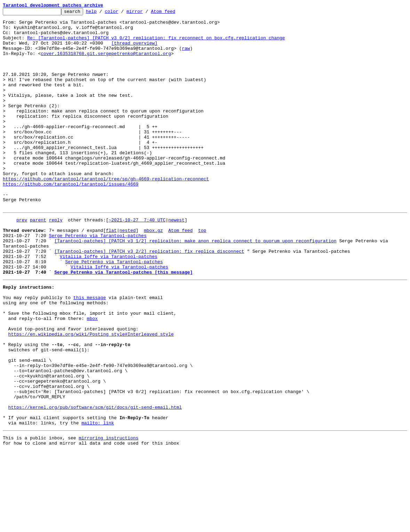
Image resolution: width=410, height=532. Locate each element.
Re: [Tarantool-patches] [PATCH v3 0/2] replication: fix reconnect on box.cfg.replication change (156, 44)
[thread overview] (134, 50)
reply (56, 260)
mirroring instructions (108, 518)
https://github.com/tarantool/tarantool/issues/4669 (71, 219)
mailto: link (98, 502)
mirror (146, 13)
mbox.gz (154, 273)
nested (127, 273)
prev (22, 260)
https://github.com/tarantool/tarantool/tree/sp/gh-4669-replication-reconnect (106, 213)
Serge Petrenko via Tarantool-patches (98, 279)
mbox (92, 377)
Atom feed (174, 13)
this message (90, 352)
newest (176, 260)
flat (111, 273)
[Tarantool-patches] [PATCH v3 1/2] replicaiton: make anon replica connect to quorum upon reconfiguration (195, 285)
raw (186, 56)
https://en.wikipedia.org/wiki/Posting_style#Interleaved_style (91, 396)
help (102, 13)
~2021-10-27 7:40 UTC (137, 260)
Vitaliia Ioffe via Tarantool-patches (109, 304)
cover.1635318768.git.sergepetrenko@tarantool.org (106, 63)
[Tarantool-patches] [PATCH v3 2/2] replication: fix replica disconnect (149, 298)
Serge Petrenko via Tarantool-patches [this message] (123, 323)
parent (38, 260)
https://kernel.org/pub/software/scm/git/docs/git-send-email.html (95, 483)
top (202, 273)
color (122, 13)
